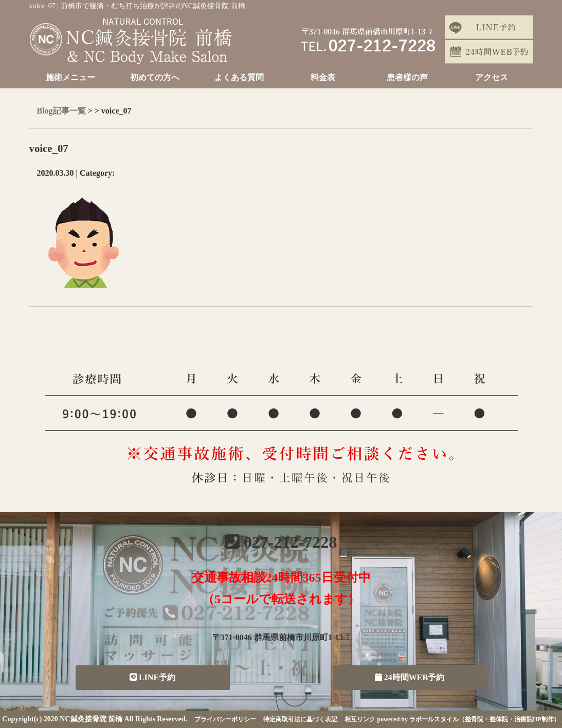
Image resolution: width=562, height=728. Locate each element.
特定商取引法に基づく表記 (300, 719)
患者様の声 (407, 77)
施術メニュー (70, 77)
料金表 (323, 77)
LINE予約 (152, 677)
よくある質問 (239, 77)
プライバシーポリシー (225, 719)
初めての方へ (155, 77)
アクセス (492, 77)
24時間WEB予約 (410, 677)
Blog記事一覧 (61, 111)
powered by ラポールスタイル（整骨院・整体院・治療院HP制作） (469, 719)
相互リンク (360, 719)
